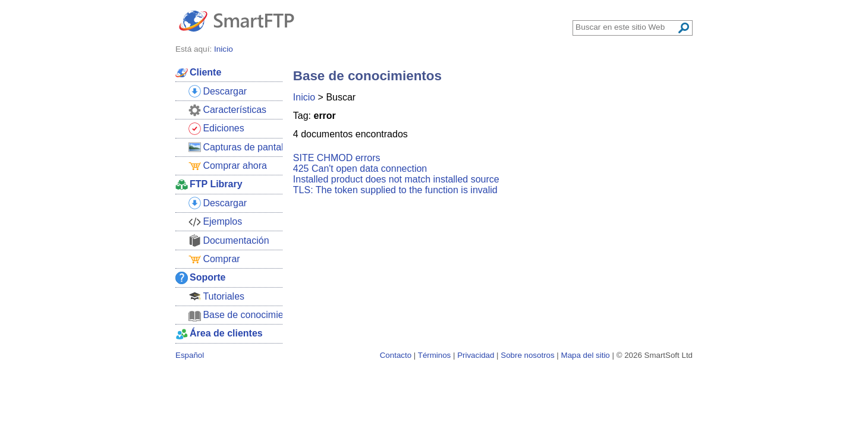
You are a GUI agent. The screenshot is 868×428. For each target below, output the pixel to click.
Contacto (396, 355)
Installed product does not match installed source (396, 179)
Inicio (304, 97)
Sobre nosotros (527, 355)
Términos (435, 355)
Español (190, 355)
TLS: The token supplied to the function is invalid (395, 190)
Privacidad (476, 355)
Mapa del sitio (586, 355)
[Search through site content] (626, 27)
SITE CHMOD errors (337, 158)
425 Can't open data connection (360, 169)
